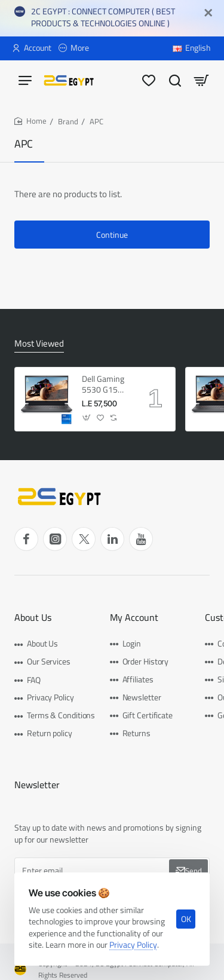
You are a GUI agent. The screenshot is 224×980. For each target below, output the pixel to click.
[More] (74, 48)
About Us (33, 618)
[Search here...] (175, 80)
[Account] (32, 48)
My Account (134, 618)
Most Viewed (39, 344)
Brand (68, 121)
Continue (112, 235)
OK (186, 919)
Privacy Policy (133, 945)
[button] (87, 418)
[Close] (208, 13)
